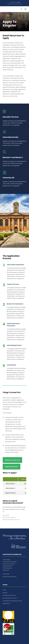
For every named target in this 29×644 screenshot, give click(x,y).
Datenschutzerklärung (10, 577)
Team (4, 590)
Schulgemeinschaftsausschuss (12, 601)
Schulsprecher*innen (9, 595)
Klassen (5, 593)
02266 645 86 (14, 2)
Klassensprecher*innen (10, 598)
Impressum (6, 574)
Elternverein (6, 604)
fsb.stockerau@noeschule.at (15, 4)
